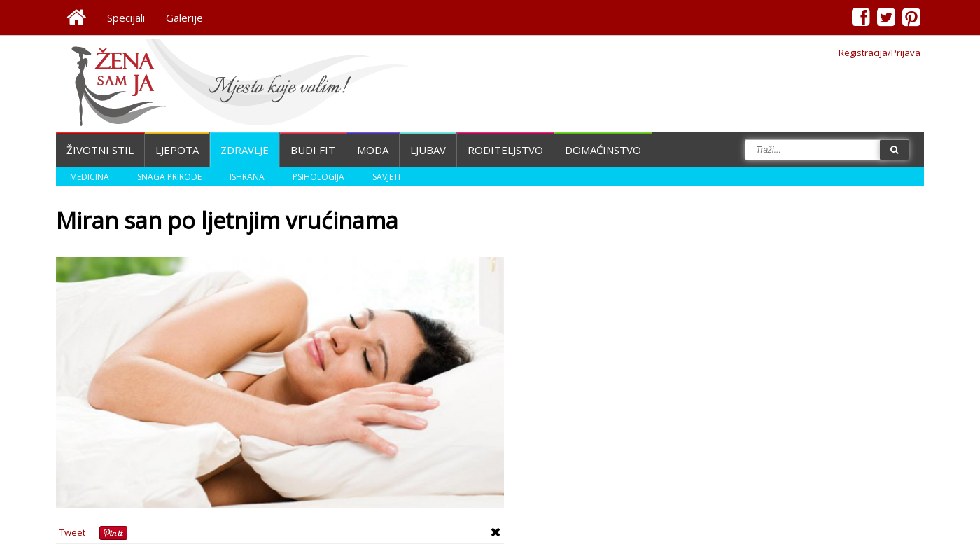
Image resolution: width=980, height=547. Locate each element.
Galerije (184, 18)
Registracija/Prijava (880, 53)
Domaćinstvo (603, 150)
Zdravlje (245, 150)
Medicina (90, 177)
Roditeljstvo (505, 150)
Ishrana (247, 177)
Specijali (126, 18)
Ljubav (428, 150)
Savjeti (386, 177)
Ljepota (177, 150)
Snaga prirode (169, 177)
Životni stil (100, 150)
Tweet (72, 532)
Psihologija (318, 177)
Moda (373, 150)
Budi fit (313, 150)
